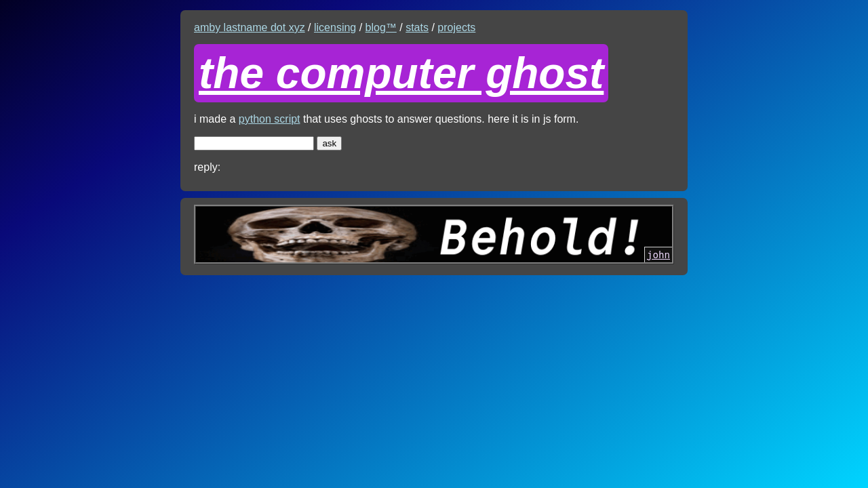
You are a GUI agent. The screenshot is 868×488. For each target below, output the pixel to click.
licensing (335, 27)
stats (417, 27)
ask (329, 143)
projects (456, 27)
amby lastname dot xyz (250, 27)
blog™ (381, 27)
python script (270, 119)
